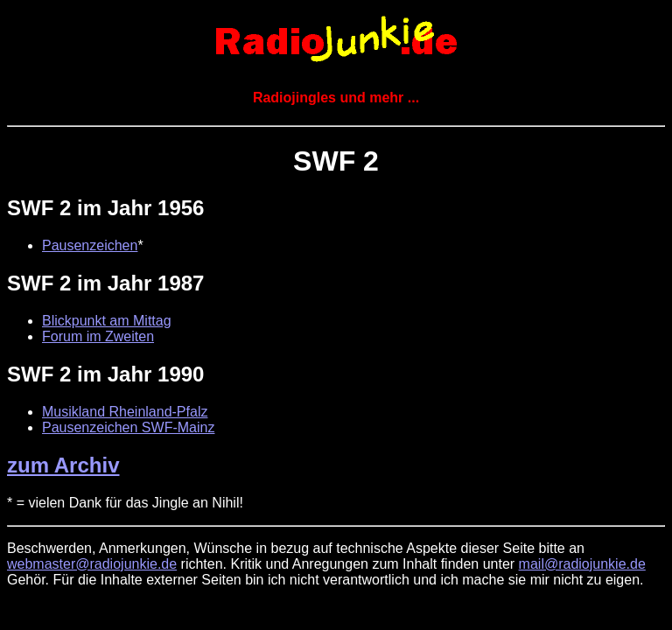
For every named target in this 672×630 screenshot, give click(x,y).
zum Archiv (63, 465)
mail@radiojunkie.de (582, 564)
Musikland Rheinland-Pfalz (125, 412)
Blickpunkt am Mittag (107, 321)
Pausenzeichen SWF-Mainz (128, 427)
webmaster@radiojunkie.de (92, 564)
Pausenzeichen (90, 245)
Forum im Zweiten (98, 336)
